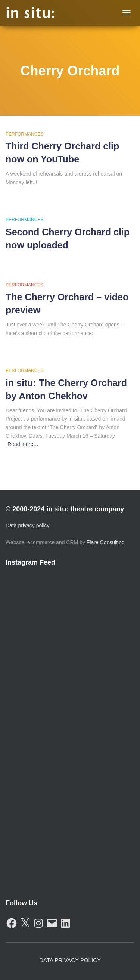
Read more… (23, 444)
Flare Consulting (106, 542)
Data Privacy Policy (70, 960)
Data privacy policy (28, 525)
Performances (24, 134)
